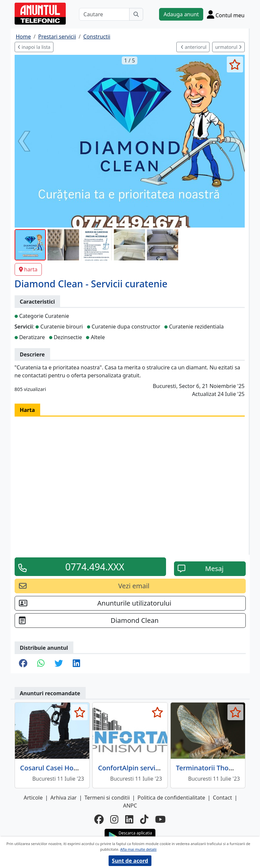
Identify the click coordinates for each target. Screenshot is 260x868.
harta (28, 269)
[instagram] (114, 819)
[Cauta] (136, 14)
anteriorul (194, 47)
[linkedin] (129, 819)
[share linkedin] (76, 664)
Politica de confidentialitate (171, 798)
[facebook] (99, 819)
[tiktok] (144, 819)
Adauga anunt (181, 14)
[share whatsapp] (41, 664)
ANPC (130, 806)
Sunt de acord (130, 861)
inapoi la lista (34, 47)
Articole (33, 798)
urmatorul (228, 47)
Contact (222, 798)
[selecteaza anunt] (235, 64)
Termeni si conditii (107, 798)
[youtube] (160, 819)
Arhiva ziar (64, 798)
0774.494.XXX (95, 567)
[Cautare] (104, 14)
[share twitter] (59, 664)
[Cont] (226, 14)
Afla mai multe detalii (138, 849)
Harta (28, 410)
